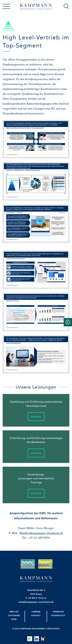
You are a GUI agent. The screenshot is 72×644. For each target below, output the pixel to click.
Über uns (14, 612)
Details (36, 417)
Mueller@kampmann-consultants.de (41, 533)
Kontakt (36, 615)
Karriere (36, 612)
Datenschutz (58, 615)
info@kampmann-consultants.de (36, 602)
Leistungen (14, 615)
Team (14, 619)
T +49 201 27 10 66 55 (36, 598)
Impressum (58, 612)
